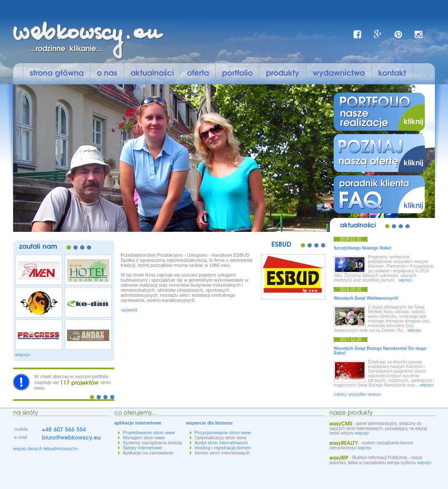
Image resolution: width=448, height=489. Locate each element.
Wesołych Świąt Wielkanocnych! (366, 298)
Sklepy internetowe (142, 448)
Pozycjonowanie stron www (223, 433)
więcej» (23, 355)
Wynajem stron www (144, 438)
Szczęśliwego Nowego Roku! (363, 248)
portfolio (100, 376)
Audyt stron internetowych (221, 443)
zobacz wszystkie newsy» (358, 394)
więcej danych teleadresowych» (46, 449)
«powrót (129, 310)
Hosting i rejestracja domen (223, 448)
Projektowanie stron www (149, 433)
